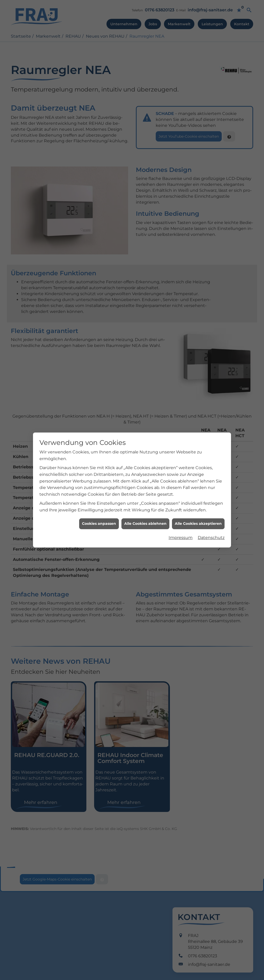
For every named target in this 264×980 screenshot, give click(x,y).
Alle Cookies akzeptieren (198, 494)
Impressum (181, 508)
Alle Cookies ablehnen (145, 494)
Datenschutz (211, 508)
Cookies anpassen (99, 494)
